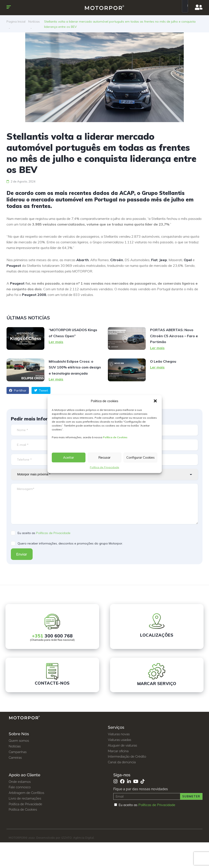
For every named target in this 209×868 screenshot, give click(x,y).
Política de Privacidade (104, 467)
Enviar (22, 554)
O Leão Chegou (163, 361)
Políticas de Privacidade (53, 533)
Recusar (104, 457)
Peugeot (17, 283)
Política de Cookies (115, 437)
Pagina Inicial (16, 22)
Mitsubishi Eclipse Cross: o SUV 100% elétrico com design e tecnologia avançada (75, 367)
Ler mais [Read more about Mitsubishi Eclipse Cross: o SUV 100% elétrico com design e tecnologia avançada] (56, 379)
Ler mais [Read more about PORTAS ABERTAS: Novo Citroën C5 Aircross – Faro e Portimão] (157, 348)
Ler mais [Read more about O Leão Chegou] (157, 367)
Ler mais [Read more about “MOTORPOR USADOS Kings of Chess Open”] (56, 342)
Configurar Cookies (140, 457)
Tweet (41, 390)
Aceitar (69, 457)
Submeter (191, 796)
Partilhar (18, 390)
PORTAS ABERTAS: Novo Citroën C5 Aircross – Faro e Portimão (174, 336)
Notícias (34, 22)
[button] (155, 401)
